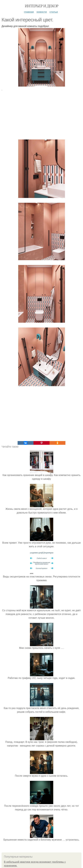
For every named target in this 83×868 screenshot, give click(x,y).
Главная (29, 12)
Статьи (54, 12)
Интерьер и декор (41, 6)
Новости (42, 12)
